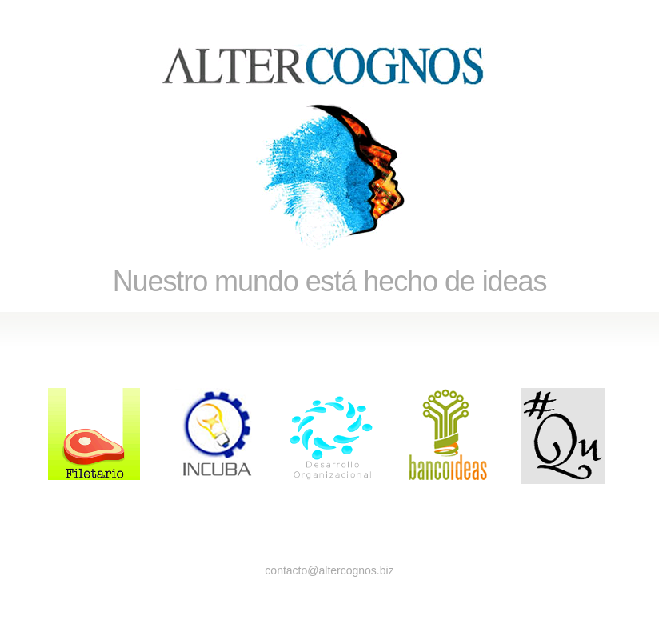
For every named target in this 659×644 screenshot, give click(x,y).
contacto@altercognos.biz (329, 570)
